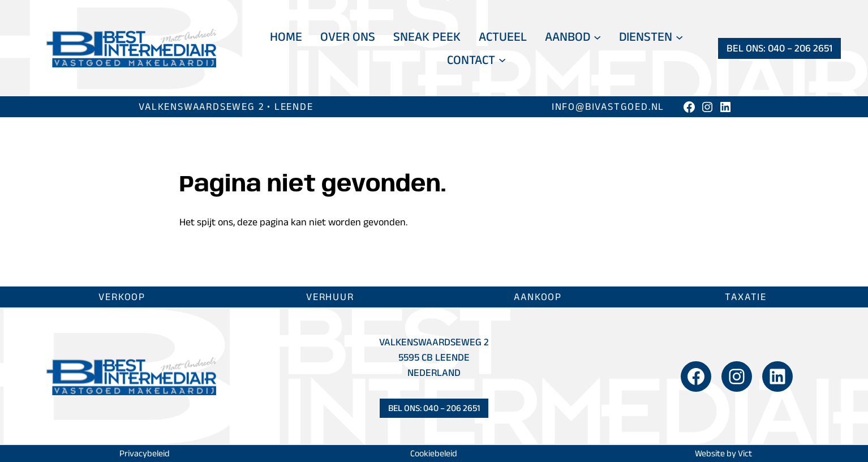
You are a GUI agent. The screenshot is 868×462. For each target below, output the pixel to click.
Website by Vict (723, 453)
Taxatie (746, 297)
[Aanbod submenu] (597, 37)
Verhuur (330, 297)
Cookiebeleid (434, 453)
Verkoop (122, 297)
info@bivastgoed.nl (608, 106)
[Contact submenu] (502, 60)
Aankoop (538, 297)
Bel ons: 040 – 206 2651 (779, 48)
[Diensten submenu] (679, 37)
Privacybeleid (145, 453)
